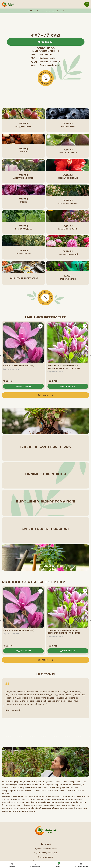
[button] (23, 386)
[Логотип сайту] (8, 4)
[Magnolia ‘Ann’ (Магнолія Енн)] (23, 343)
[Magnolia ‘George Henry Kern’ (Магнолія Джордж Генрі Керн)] (68, 343)
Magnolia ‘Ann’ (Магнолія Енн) (19, 366)
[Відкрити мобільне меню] (87, 4)
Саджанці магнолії (11, 369)
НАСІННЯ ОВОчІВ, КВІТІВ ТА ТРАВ (23, 278)
